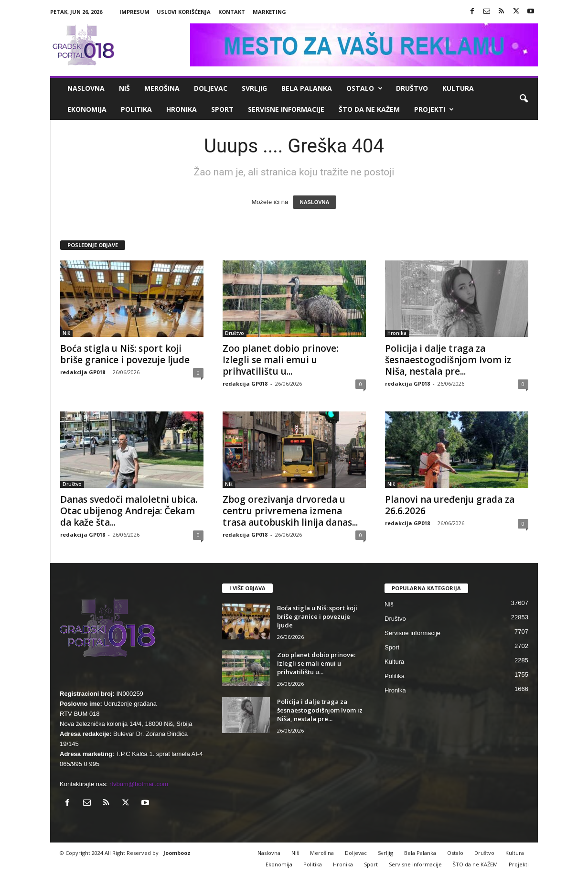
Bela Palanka (307, 88)
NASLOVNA (315, 202)
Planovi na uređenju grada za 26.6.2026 (450, 505)
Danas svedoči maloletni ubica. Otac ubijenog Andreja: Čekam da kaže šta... (129, 511)
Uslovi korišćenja (184, 12)
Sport (222, 109)
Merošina (162, 88)
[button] (524, 99)
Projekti (434, 109)
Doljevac (211, 88)
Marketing (269, 12)
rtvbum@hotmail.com (139, 784)
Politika (136, 109)
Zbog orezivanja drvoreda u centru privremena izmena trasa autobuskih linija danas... (290, 511)
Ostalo (364, 88)
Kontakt (232, 12)
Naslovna (86, 88)
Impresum (134, 12)
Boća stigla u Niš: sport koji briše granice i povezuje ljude (125, 354)
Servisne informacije (286, 109)
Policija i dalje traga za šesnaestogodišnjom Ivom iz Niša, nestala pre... (448, 360)
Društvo (412, 88)
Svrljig (254, 88)
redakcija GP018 (83, 372)
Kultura (458, 88)
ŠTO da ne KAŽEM (369, 109)
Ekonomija (87, 109)
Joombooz (177, 853)
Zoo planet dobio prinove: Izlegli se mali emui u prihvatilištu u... (280, 360)
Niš (124, 88)
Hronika (182, 109)
